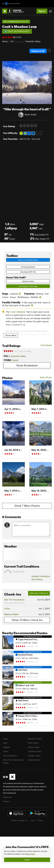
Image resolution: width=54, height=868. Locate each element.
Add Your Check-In (39, 593)
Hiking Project (34, 747)
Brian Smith (31, 114)
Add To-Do (25, 139)
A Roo (7, 608)
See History (37, 579)
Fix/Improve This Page (28, 286)
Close (27, 860)
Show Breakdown (27, 365)
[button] (5, 82)
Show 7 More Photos (27, 506)
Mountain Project (35, 739)
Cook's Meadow (18, 312)
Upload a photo (28, 281)
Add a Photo (46, 377)
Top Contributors (10, 756)
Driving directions (28, 267)
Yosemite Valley (33, 41)
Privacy (41, 820)
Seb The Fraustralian (14, 600)
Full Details (46, 345)
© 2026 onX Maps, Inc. (20, 820)
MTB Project (33, 743)
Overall (15, 360)
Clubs (5, 751)
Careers (6, 801)
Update (41, 576)
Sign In (42, 11)
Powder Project (34, 756)
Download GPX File (28, 272)
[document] (27, 856)
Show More (11, 335)
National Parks (34, 760)
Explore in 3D (38, 51)
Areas (5, 41)
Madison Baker (11, 614)
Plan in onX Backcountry (28, 260)
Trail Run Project (35, 751)
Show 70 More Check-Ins (27, 620)
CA (12, 41)
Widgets (6, 747)
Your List (36, 139)
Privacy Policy (30, 854)
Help (5, 743)
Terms (33, 820)
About (5, 739)
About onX (7, 797)
